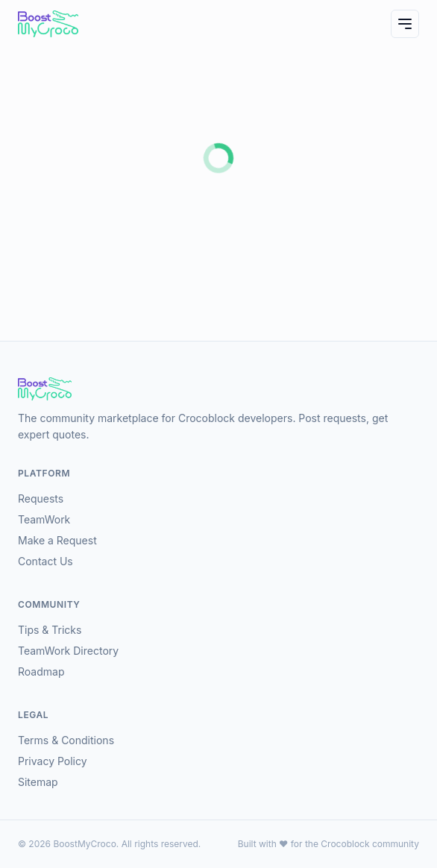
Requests (41, 499)
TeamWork (44, 519)
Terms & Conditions (66, 740)
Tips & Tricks (50, 630)
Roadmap (41, 672)
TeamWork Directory (68, 651)
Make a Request (57, 540)
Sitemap (38, 782)
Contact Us (45, 561)
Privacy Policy (53, 761)
